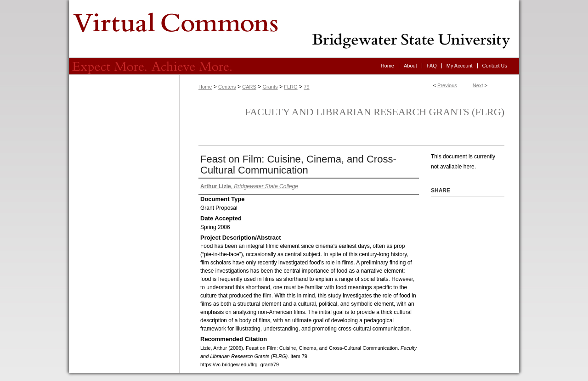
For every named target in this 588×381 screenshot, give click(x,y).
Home (205, 87)
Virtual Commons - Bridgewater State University (294, 29)
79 (306, 87)
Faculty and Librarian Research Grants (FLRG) (375, 112)
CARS (249, 87)
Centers (227, 87)
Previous (447, 85)
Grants (270, 87)
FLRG (291, 87)
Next (478, 85)
